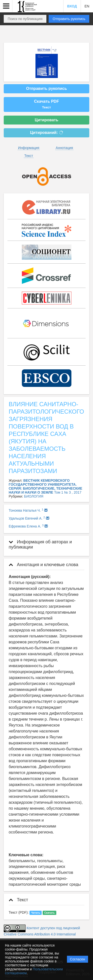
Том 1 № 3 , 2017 (68, 492)
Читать (36, 913)
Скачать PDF (46, 104)
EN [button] (87, 6)
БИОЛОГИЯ (34, 496)
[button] (6, 6)
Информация (29, 148)
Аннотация (64, 148)
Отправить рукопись (69, 19)
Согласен (77, 959)
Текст (29, 156)
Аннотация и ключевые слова (43, 565)
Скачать (49, 913)
